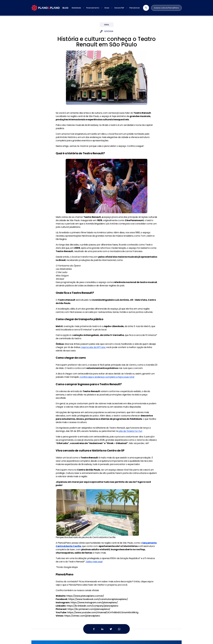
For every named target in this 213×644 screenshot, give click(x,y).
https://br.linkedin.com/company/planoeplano (92, 606)
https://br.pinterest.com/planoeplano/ (89, 609)
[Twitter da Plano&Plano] (111, 629)
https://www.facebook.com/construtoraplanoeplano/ (98, 599)
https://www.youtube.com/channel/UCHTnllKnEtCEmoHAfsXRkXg (103, 612)
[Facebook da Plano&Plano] (94, 629)
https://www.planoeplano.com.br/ (85, 596)
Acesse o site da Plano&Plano (166, 8)
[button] (76, 8)
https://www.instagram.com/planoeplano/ (94, 602)
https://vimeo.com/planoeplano (82, 616)
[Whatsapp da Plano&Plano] (119, 629)
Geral (107, 25)
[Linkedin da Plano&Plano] (102, 629)
